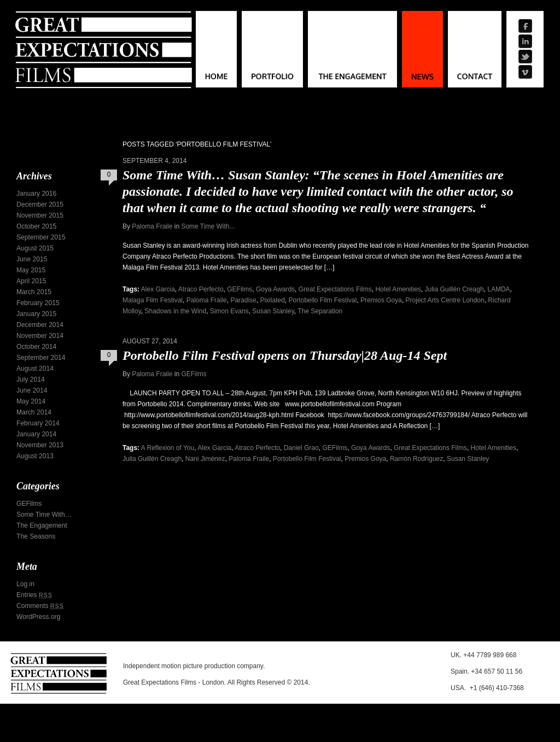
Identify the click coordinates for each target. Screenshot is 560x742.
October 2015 (36, 226)
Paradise (243, 300)
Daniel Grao (301, 448)
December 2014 (40, 325)
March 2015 (34, 292)
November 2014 (40, 336)
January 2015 (36, 314)
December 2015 (40, 205)
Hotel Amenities (398, 289)
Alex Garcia (158, 289)
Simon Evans (229, 311)
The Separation (320, 311)
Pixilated (272, 300)
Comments (40, 606)
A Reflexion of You (168, 448)
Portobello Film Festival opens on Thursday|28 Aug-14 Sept (285, 355)
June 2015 (32, 259)
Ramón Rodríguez (416, 459)
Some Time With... (208, 226)
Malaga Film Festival (153, 300)
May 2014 (31, 401)
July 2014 (31, 379)
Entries (34, 595)
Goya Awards (275, 289)
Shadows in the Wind (175, 311)
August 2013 (35, 456)
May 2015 (31, 270)
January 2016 (36, 194)
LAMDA (498, 289)
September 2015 (41, 237)
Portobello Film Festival (322, 300)
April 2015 (31, 281)
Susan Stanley (273, 311)
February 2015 (38, 303)
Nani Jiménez (205, 459)
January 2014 (36, 434)
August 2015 (35, 248)
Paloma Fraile (152, 226)
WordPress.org (38, 617)
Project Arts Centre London (445, 300)
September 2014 (41, 358)
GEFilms (240, 289)
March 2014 (34, 412)
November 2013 (40, 445)
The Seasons (36, 536)
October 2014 (36, 347)
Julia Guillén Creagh (454, 289)
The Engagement (42, 525)
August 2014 (35, 369)
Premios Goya (381, 300)
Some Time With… (44, 515)
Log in (25, 584)
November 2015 (40, 215)
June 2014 (32, 390)
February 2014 (38, 423)
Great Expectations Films (335, 289)
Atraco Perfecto (201, 289)
